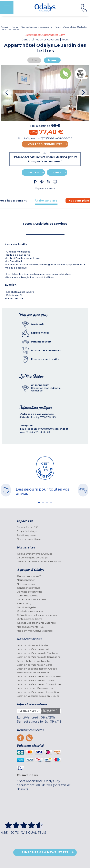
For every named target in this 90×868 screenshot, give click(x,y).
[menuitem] (45, 527)
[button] (45, 188)
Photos (33, 172)
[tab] (46, 201)
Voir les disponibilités (45, 144)
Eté (34, 60)
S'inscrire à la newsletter (45, 852)
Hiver (52, 60)
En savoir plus (27, 775)
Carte (57, 172)
